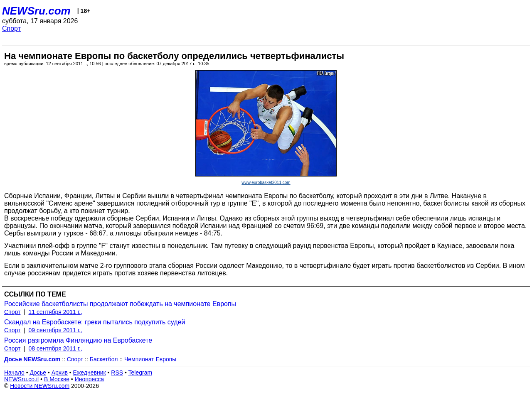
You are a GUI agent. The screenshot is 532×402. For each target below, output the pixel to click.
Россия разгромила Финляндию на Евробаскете (78, 340)
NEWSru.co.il (21, 379)
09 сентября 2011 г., (55, 330)
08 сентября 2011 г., (55, 348)
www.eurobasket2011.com (266, 183)
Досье (38, 373)
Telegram (140, 373)
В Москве (57, 379)
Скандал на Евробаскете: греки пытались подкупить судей (95, 322)
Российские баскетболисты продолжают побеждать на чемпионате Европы (120, 304)
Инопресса (90, 379)
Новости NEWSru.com (40, 386)
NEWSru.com (36, 11)
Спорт (11, 28)
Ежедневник (90, 373)
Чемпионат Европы (150, 359)
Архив (60, 373)
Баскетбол (104, 359)
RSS (117, 373)
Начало (14, 373)
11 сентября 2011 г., (55, 312)
